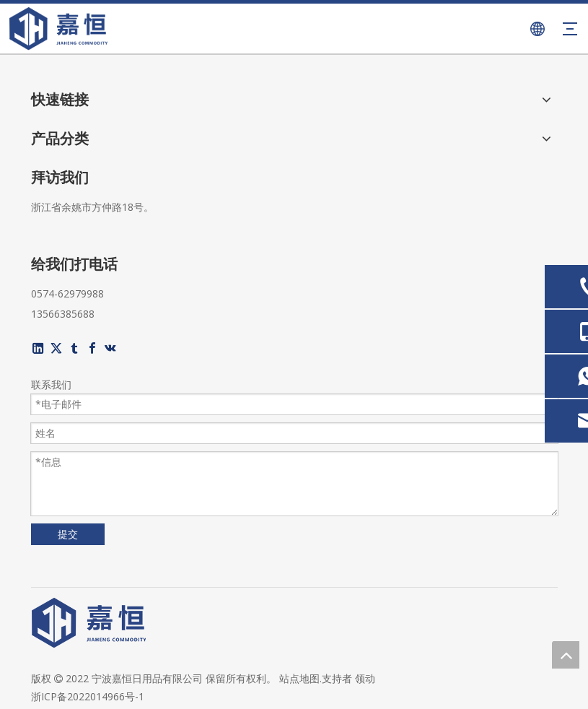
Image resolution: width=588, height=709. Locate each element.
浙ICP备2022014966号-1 (88, 696)
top (566, 655)
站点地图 (299, 678)
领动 (365, 678)
